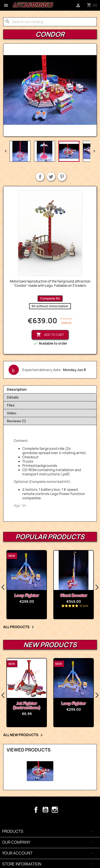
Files (11, 405)
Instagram (55, 810)
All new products (24, 735)
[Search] (50, 22)
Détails (13, 397)
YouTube (45, 810)
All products (19, 627)
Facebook (36, 810)
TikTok (64, 810)
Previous (3, 587)
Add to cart (50, 335)
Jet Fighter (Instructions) (27, 706)
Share (40, 177)
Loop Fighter (27, 595)
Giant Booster (74, 595)
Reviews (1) (16, 421)
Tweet (51, 177)
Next (97, 587)
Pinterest (62, 177)
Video (12, 413)
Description (17, 389)
